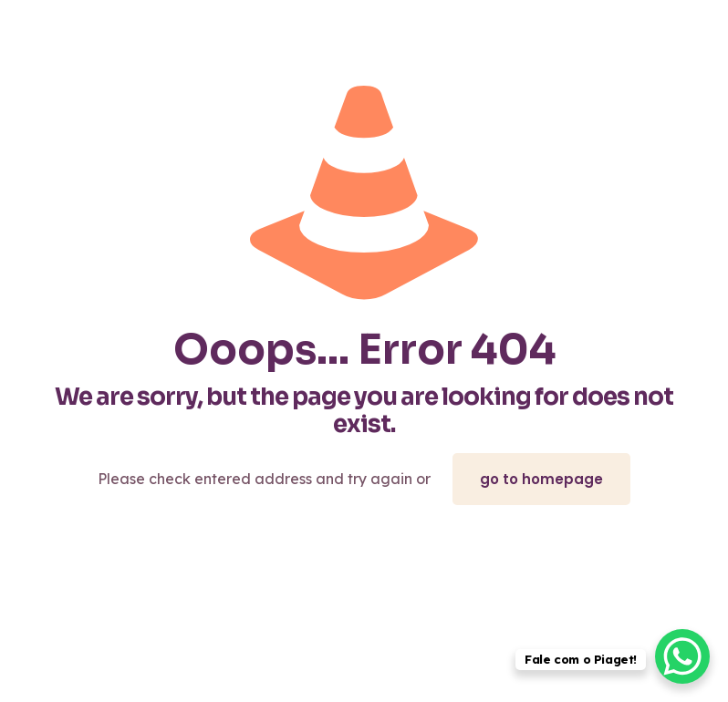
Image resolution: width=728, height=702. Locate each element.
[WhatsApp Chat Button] (682, 656)
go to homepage (541, 479)
